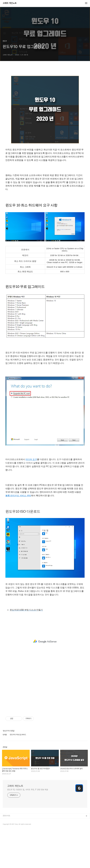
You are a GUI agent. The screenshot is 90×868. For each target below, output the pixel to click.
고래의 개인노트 (10, 3)
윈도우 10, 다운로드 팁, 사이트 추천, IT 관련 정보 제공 (28, 790)
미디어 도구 (31, 459)
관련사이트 (6, 816)
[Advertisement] (45, 641)
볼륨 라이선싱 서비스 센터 (18, 496)
